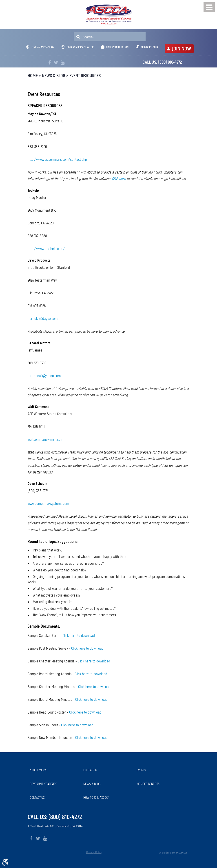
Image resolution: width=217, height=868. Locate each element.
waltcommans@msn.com (45, 439)
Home (33, 76)
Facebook (50, 63)
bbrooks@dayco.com (43, 319)
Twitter (56, 63)
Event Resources (85, 76)
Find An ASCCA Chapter (78, 47)
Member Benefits (148, 784)
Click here (119, 179)
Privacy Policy (94, 852)
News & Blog (54, 76)
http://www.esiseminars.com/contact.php (57, 159)
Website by (173, 853)
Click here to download (79, 636)
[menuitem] (54, 770)
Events (141, 770)
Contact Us (37, 798)
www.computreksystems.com (48, 504)
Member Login (149, 47)
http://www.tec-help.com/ (46, 249)
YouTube (63, 63)
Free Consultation (117, 47)
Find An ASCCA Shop (40, 47)
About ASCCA (38, 770)
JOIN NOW (181, 49)
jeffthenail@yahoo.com (44, 376)
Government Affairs (43, 784)
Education (90, 770)
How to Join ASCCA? (96, 798)
